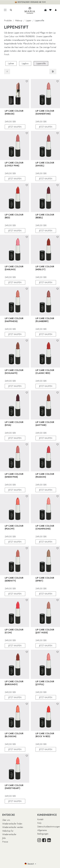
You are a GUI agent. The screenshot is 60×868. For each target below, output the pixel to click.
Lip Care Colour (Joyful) (45, 683)
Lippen (28, 20)
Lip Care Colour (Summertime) (45, 112)
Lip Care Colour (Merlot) (45, 268)
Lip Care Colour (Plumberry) (45, 320)
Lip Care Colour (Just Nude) (45, 631)
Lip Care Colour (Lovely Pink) (14, 164)
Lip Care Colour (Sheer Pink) (14, 475)
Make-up (19, 20)
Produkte (8, 20)
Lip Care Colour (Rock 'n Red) (45, 735)
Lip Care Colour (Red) (14, 216)
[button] (27, 81)
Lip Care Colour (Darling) (14, 268)
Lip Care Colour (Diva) (14, 424)
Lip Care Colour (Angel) (45, 164)
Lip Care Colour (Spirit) (45, 579)
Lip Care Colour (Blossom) (14, 735)
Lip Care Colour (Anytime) (45, 424)
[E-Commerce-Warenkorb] (45, 10)
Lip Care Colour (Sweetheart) (14, 787)
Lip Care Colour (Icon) (14, 631)
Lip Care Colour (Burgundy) (14, 683)
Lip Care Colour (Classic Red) (45, 372)
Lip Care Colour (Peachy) (14, 527)
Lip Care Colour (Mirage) (14, 112)
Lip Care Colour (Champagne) (45, 527)
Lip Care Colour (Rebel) (45, 216)
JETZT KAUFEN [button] (15, 127)
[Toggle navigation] (5, 10)
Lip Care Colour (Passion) (45, 475)
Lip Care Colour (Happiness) (14, 320)
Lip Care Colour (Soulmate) (14, 372)
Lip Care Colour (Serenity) (14, 579)
